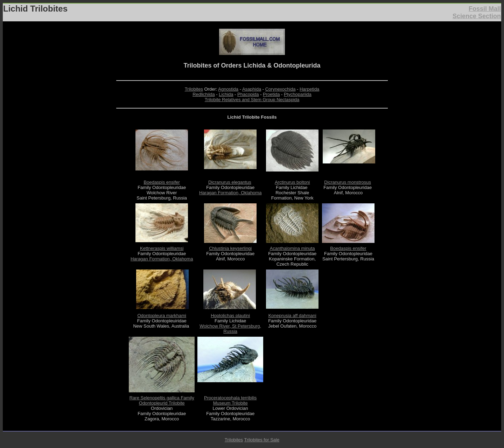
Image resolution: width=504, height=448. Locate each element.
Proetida (271, 94)
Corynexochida (281, 89)
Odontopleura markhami (162, 316)
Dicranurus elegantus (230, 182)
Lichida (226, 94)
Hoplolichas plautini (230, 316)
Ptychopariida (298, 94)
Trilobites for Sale (262, 440)
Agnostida (228, 89)
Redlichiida (204, 94)
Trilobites (194, 89)
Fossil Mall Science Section (477, 12)
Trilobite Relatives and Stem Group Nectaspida (252, 100)
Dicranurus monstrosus (348, 182)
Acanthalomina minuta (292, 248)
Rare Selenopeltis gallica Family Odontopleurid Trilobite (162, 400)
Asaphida (252, 89)
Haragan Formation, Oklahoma (230, 193)
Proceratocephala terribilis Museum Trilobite (230, 400)
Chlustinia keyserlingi (230, 248)
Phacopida (248, 94)
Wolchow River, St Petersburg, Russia (230, 329)
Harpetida (309, 89)
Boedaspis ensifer (162, 182)
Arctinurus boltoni (292, 182)
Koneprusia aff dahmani (292, 316)
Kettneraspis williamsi (162, 248)
